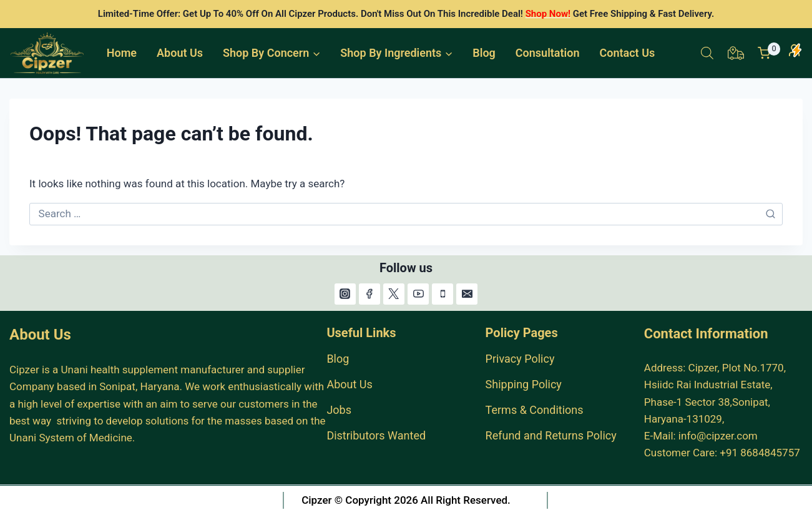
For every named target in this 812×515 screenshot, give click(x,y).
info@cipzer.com (718, 436)
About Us (180, 53)
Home (122, 53)
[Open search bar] (707, 53)
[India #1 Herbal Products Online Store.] (48, 53)
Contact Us (628, 53)
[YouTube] (418, 294)
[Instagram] (345, 294)
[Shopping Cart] (769, 53)
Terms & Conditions (535, 410)
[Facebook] (369, 294)
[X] (394, 294)
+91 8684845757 (760, 453)
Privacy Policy (520, 359)
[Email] (467, 294)
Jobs (339, 410)
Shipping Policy (524, 384)
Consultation (548, 53)
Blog (484, 53)
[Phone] (443, 294)
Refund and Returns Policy (551, 435)
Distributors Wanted (376, 435)
